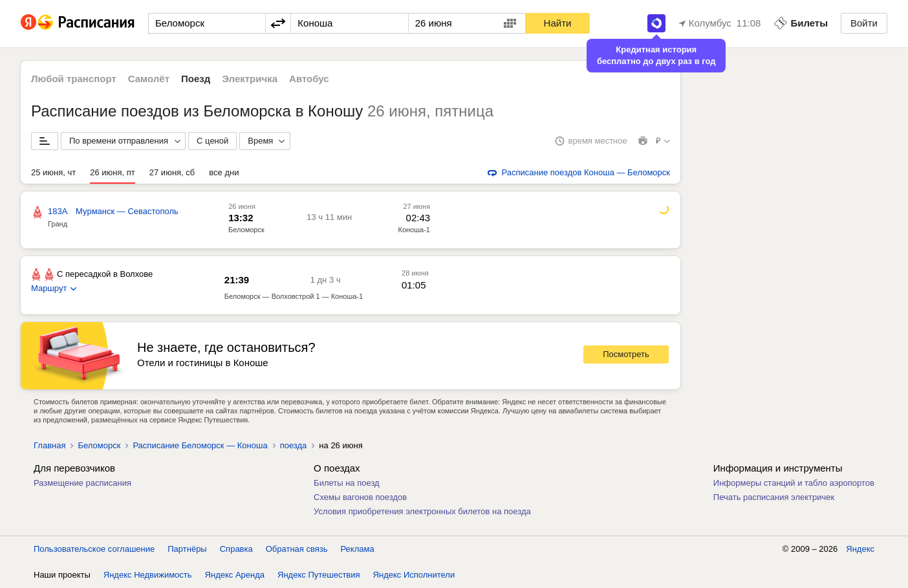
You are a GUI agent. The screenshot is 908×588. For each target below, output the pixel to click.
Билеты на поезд (347, 483)
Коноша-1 (414, 230)
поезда (294, 445)
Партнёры (187, 549)
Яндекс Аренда (235, 575)
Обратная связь (297, 549)
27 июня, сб (172, 172)
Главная (49, 445)
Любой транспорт (74, 79)
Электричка (250, 79)
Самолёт (149, 79)
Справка (236, 549)
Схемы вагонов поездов (360, 497)
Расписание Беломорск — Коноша (200, 445)
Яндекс (860, 549)
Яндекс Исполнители (414, 575)
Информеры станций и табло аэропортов (794, 483)
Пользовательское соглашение (94, 549)
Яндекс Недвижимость (148, 575)
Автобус (309, 79)
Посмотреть (626, 354)
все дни (224, 172)
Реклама (358, 549)
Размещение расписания (82, 483)
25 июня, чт (53, 172)
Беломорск (246, 230)
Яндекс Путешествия (319, 575)
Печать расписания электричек (774, 497)
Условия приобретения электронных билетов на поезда (422, 511)
